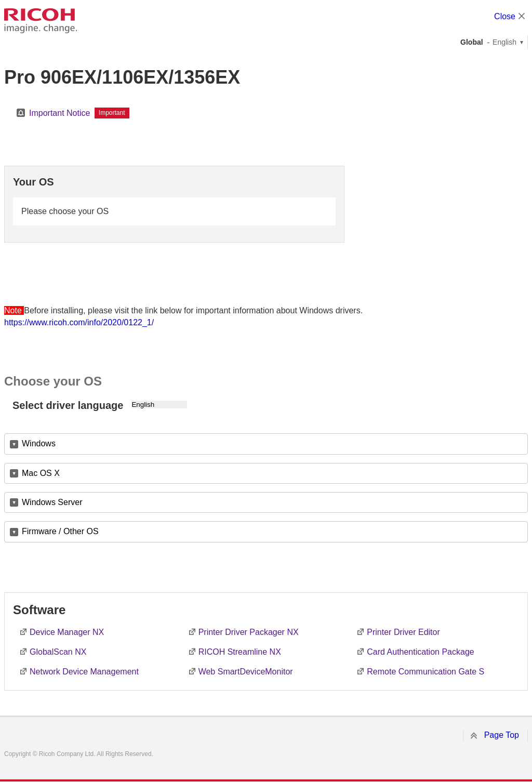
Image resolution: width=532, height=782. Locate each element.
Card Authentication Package (420, 652)
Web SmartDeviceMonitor (246, 672)
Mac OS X (41, 473)
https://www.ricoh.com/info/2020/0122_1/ (79, 322)
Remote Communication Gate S (425, 672)
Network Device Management (84, 672)
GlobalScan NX (58, 652)
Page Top (502, 735)
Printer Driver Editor (403, 632)
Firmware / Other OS (60, 531)
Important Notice (59, 113)
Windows (39, 443)
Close (505, 16)
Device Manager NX (67, 632)
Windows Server (52, 502)
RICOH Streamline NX (240, 652)
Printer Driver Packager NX (249, 632)
